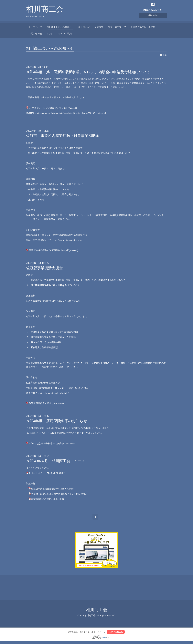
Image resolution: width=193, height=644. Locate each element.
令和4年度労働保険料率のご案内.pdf (47, 445)
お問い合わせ (153, 16)
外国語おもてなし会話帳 (143, 29)
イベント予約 (65, 35)
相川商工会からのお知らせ (60, 29)
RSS (164, 57)
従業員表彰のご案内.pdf (43, 501)
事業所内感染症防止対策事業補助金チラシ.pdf (54, 495)
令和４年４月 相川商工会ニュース (56, 463)
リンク (50, 35)
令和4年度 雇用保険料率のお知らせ (57, 423)
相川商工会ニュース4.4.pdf (42, 475)
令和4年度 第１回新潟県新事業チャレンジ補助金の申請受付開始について (88, 74)
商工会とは (84, 29)
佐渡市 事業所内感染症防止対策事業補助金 (63, 137)
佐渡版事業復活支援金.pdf (42, 405)
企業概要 (99, 29)
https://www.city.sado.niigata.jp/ (68, 241)
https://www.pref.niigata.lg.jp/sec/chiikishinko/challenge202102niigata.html (71, 114)
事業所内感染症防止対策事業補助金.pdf (49, 252)
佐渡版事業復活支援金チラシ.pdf (48, 490)
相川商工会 (45, 11)
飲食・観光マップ (117, 29)
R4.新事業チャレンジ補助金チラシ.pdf (48, 109)
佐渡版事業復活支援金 (44, 270)
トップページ (35, 29)
